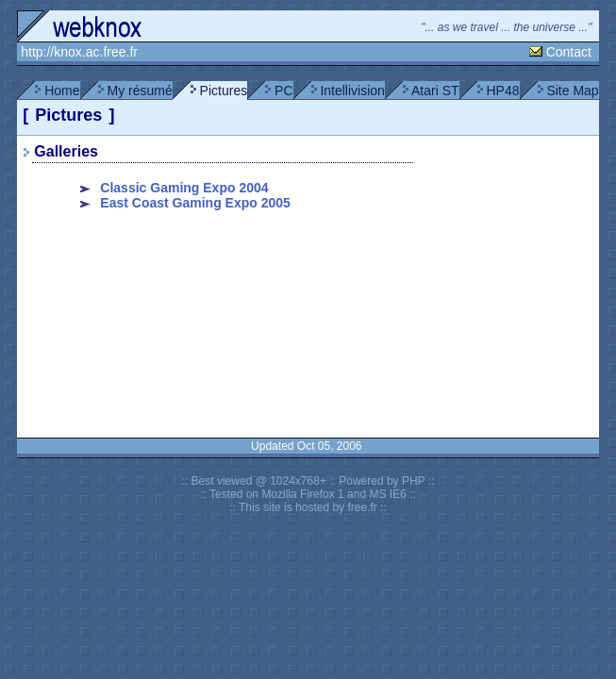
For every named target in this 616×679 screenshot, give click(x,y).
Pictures (224, 91)
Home (62, 91)
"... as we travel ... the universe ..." (508, 27)
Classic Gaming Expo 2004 (184, 188)
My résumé (139, 91)
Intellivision (352, 91)
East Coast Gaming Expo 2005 (195, 203)
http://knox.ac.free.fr (79, 52)
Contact (569, 52)
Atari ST (435, 91)
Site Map (572, 91)
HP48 (502, 91)
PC (283, 91)
